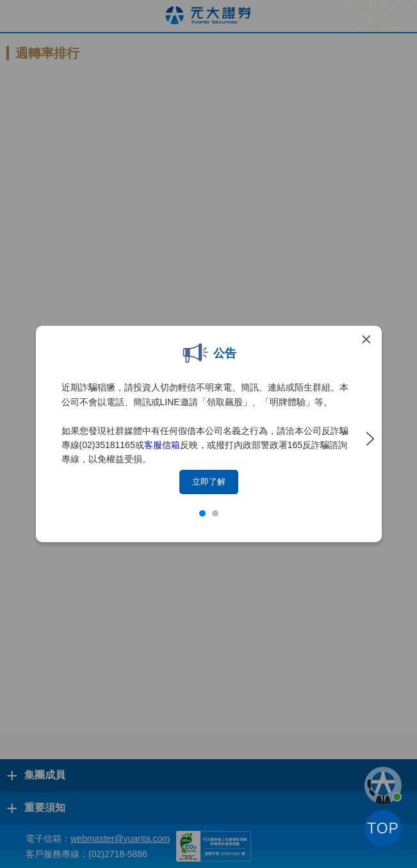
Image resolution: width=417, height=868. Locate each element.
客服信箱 (162, 445)
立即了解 (209, 482)
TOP (383, 828)
